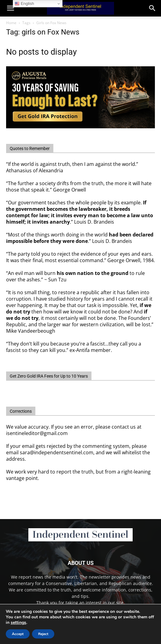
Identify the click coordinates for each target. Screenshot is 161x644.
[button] (152, 8)
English (24, 4)
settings (18, 623)
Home (11, 23)
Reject (43, 634)
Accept (18, 634)
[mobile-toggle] (10, 8)
